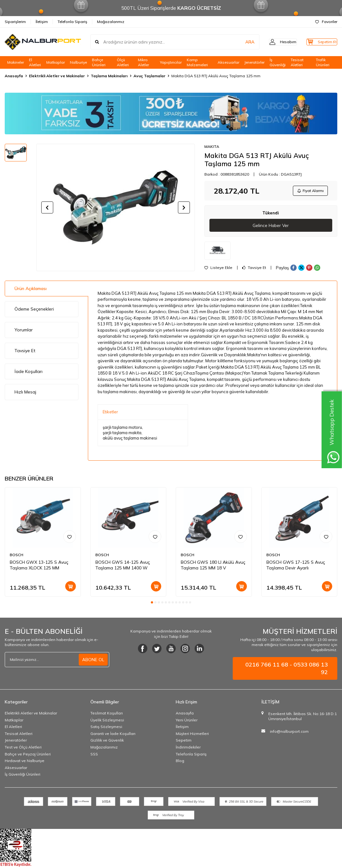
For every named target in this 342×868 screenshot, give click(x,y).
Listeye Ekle (218, 269)
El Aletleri (35, 62)
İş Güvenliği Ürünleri (23, 776)
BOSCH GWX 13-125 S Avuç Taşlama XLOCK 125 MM (39, 566)
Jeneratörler (254, 62)
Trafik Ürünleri (323, 62)
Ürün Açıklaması (31, 290)
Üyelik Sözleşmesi (107, 721)
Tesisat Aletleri (297, 62)
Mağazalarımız (111, 22)
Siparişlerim (15, 22)
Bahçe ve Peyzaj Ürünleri (28, 755)
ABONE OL (93, 661)
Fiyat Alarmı (309, 191)
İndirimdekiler (188, 749)
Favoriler (326, 22)
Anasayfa (14, 76)
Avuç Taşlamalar (149, 76)
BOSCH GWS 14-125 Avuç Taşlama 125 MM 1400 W (123, 566)
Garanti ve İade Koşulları (113, 735)
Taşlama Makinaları (109, 76)
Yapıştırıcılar (171, 62)
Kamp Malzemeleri (197, 62)
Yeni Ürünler (187, 721)
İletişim (42, 22)
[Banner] (171, 114)
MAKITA (212, 146)
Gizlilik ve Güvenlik (107, 742)
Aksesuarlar (228, 62)
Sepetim (184, 742)
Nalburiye (78, 62)
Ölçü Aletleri (123, 62)
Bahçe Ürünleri (99, 62)
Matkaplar (56, 62)
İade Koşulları (28, 373)
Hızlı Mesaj (25, 393)
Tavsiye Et (254, 269)
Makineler (16, 62)
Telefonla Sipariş (72, 22)
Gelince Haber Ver (271, 227)
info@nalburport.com (289, 733)
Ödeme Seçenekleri (34, 311)
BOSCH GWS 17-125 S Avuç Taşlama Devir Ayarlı (296, 566)
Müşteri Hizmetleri (192, 735)
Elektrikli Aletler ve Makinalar (57, 76)
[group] (116, 207)
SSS (94, 755)
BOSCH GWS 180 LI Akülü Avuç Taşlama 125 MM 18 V (213, 566)
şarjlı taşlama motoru (122, 428)
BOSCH (17, 556)
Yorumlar (24, 331)
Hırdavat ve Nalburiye (25, 762)
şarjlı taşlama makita (122, 434)
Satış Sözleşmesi (106, 728)
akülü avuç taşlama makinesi (130, 440)
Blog (180, 762)
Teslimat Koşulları (107, 715)
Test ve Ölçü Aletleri (23, 749)
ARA (239, 42)
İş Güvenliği (278, 62)
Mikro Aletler (143, 62)
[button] (47, 207)
